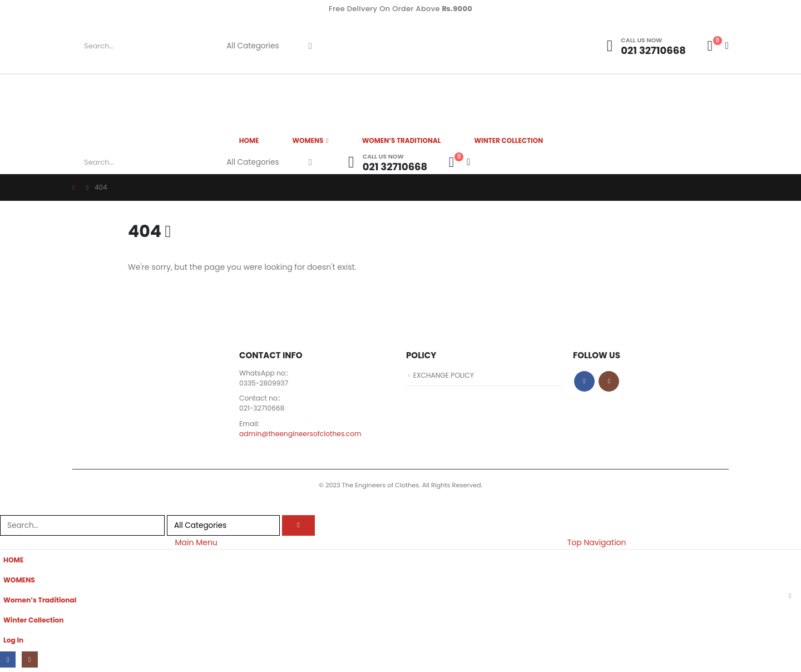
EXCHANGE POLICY (445, 375)
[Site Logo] (464, 46)
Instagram (609, 381)
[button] (7, 510)
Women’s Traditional (402, 140)
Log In (14, 642)
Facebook (584, 381)
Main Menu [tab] (196, 544)
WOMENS (308, 140)
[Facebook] (8, 662)
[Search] (310, 46)
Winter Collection (509, 140)
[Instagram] (30, 662)
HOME (249, 140)
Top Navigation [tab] (597, 544)
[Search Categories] (257, 46)
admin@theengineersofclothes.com (302, 435)
